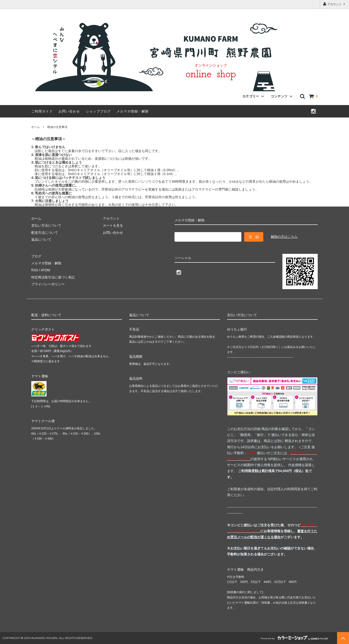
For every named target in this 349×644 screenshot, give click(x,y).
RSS (35, 270)
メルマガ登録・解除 (133, 111)
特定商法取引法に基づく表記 (53, 277)
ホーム (36, 127)
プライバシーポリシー (48, 284)
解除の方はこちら (284, 237)
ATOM (45, 270)
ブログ (36, 256)
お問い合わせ (69, 111)
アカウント (335, 4)
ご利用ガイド (42, 111)
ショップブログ (98, 111)
